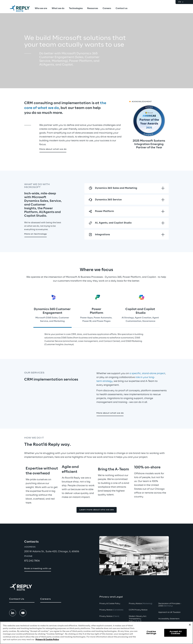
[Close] (190, 625)
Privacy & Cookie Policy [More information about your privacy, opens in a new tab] (47, 640)
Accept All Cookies (176, 633)
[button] (53, 149)
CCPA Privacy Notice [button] (138, 610)
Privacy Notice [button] (111, 610)
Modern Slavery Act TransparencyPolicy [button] (138, 619)
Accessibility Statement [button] (169, 619)
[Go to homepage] (20, 9)
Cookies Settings (151, 633)
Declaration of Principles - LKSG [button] (170, 605)
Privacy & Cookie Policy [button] (110, 604)
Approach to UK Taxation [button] (169, 612)
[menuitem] (41, 9)
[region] (96, 633)
